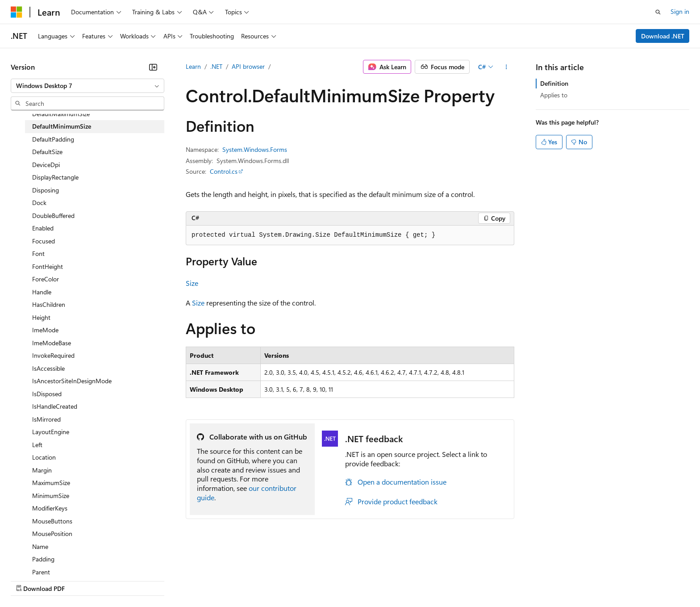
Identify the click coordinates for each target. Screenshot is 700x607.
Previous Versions (81, 580)
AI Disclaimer (29, 580)
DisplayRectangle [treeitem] (55, 177)
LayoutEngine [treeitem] (51, 432)
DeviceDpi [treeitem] (46, 165)
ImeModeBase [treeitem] (52, 343)
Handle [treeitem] (42, 292)
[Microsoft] (17, 12)
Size (192, 283)
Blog (122, 580)
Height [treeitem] (41, 317)
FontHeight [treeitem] (48, 266)
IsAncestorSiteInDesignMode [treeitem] (72, 381)
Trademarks (370, 580)
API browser (248, 66)
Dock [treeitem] (39, 203)
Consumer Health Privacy (256, 580)
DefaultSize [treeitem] (47, 152)
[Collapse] (153, 67)
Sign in (680, 11)
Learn (193, 66)
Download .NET (663, 36)
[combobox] (87, 86)
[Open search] (658, 12)
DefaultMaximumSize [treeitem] (61, 114)
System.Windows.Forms (255, 149)
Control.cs (224, 171)
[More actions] (506, 67)
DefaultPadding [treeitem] (53, 139)
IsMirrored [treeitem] (46, 419)
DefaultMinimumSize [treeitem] (62, 126)
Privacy (195, 580)
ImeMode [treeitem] (45, 330)
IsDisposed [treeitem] (47, 394)
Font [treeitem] (38, 253)
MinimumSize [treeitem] (51, 496)
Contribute (160, 580)
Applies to (554, 95)
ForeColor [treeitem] (46, 279)
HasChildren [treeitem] (49, 304)
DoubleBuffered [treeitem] (53, 216)
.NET (216, 66)
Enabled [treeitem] (43, 228)
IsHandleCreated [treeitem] (55, 406)
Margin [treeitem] (42, 470)
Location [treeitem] (44, 457)
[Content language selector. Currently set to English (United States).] (52, 559)
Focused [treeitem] (44, 241)
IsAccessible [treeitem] (48, 368)
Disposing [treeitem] (46, 190)
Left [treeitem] (37, 445)
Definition (554, 83)
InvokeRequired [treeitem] (53, 355)
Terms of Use (326, 580)
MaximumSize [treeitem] (51, 483)
